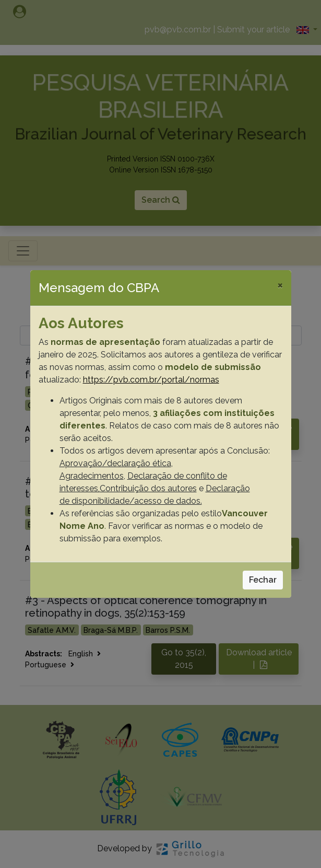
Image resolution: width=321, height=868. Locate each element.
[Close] (280, 285)
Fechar (263, 580)
